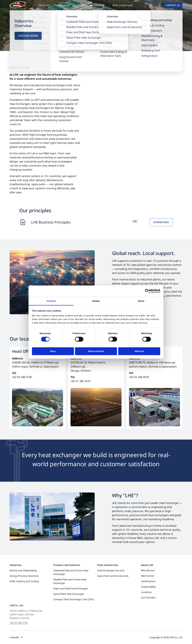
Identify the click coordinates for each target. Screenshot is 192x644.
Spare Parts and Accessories (113, 576)
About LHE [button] (44, 5)
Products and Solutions (67, 565)
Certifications (148, 581)
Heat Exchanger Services (111, 570)
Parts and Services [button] (123, 5)
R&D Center (148, 576)
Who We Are (148, 570)
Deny (53, 351)
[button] (150, 5)
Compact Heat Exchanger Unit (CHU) (74, 599)
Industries (15, 565)
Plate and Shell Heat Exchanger (71, 588)
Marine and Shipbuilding (23, 570)
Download (161, 222)
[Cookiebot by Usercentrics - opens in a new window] (147, 291)
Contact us (173, 5)
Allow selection (96, 351)
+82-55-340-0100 (19, 623)
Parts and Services (108, 565)
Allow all (139, 351)
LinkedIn (14, 637)
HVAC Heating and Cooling (24, 581)
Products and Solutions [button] (91, 5)
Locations (146, 592)
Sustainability (148, 587)
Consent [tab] (51, 301)
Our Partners (148, 598)
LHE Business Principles (51, 222)
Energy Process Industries (24, 576)
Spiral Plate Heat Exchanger (69, 594)
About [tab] (141, 301)
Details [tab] (96, 301)
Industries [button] (64, 5)
